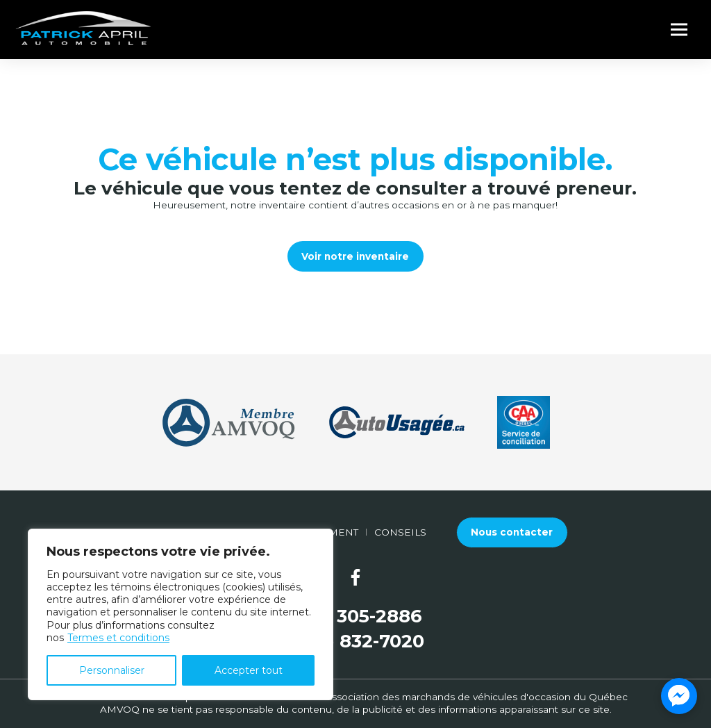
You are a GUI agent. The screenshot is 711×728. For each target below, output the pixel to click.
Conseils (400, 532)
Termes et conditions (118, 638)
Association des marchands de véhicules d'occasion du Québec (476, 697)
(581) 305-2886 (356, 617)
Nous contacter (512, 532)
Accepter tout (249, 670)
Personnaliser (112, 670)
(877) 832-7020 (356, 642)
